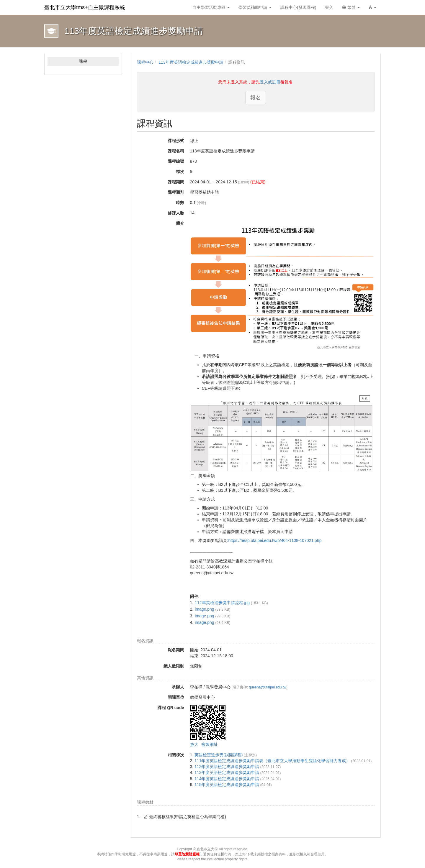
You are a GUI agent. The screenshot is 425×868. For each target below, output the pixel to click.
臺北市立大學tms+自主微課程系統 (85, 7)
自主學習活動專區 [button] (211, 7)
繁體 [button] (351, 7)
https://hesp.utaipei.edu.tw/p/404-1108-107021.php (275, 540)
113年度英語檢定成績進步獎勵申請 (191, 62)
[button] (372, 7)
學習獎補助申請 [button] (255, 7)
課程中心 (145, 62)
